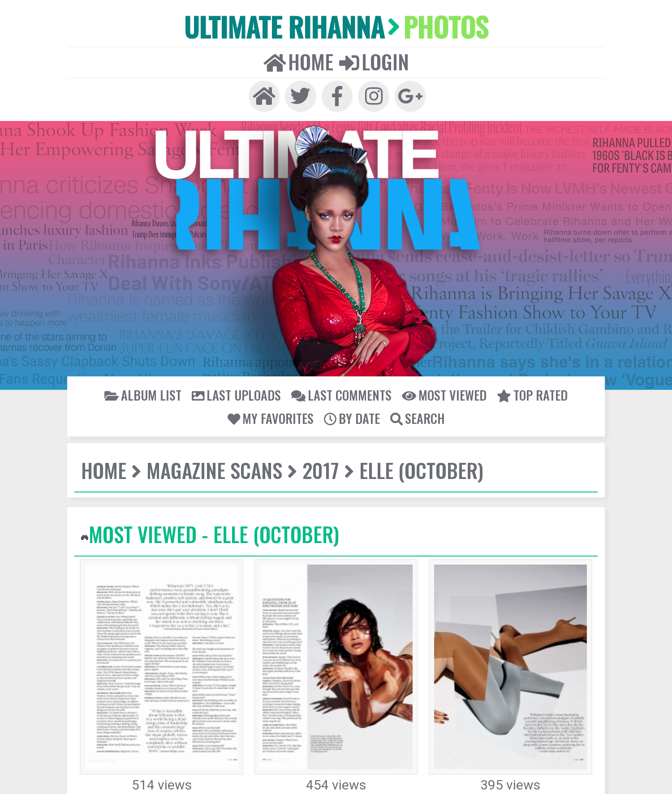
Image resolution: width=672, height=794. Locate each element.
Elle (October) (405, 462)
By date (351, 410)
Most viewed (438, 388)
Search (414, 410)
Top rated (522, 388)
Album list (153, 388)
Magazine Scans (208, 462)
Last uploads (241, 388)
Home (302, 57)
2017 (309, 462)
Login (371, 57)
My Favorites (273, 410)
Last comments (340, 388)
